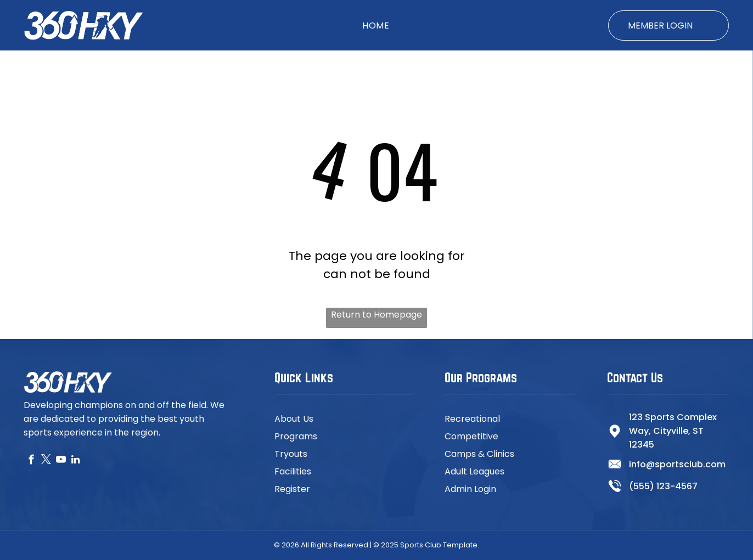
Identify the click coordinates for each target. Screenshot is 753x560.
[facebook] (31, 461)
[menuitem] (376, 25)
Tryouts (291, 454)
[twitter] (46, 461)
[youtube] (61, 461)
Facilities (293, 471)
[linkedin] (75, 461)
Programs (296, 436)
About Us (294, 419)
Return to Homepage (376, 315)
